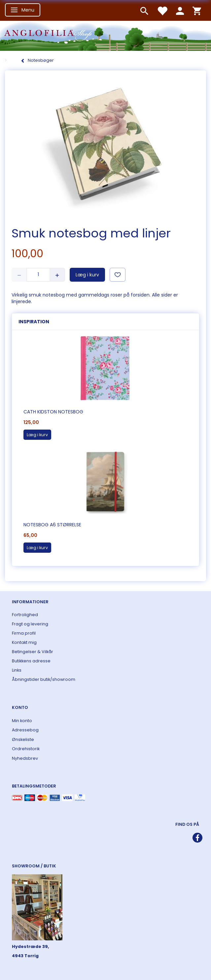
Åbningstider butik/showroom (44, 679)
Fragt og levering (30, 624)
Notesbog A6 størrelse (52, 525)
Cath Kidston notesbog (53, 412)
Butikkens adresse (31, 661)
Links (17, 670)
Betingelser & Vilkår (33, 652)
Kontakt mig (24, 642)
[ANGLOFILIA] (105, 35)
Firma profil (24, 633)
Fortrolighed (25, 615)
